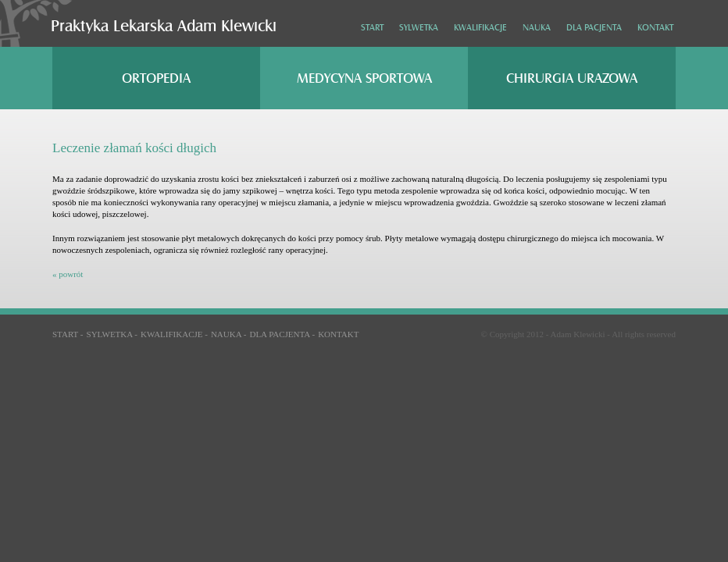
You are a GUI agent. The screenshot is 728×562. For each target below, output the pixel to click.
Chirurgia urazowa (572, 78)
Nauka (537, 28)
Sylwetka (419, 28)
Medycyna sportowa (364, 78)
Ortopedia (156, 78)
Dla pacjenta (594, 28)
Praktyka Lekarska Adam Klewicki (164, 26)
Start (372, 28)
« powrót (68, 274)
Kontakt (655, 28)
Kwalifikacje (480, 28)
